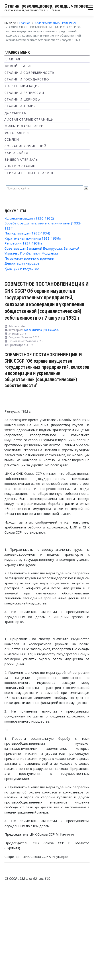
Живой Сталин (19, 66)
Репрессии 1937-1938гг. (24, 243)
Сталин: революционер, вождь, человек (46, 6)
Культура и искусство (22, 268)
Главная (12, 59)
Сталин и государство (27, 79)
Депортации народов (22, 263)
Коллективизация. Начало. (41, 330)
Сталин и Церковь (22, 99)
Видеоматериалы (21, 159)
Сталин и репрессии (24, 93)
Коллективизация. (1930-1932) (29, 218)
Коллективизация (22, 86)
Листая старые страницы (29, 119)
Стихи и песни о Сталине (29, 173)
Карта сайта (16, 153)
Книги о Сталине (21, 166)
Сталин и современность (30, 73)
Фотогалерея (17, 133)
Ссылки (12, 139)
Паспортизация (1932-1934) (27, 233)
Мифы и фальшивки (24, 126)
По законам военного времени (29, 258)
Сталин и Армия (20, 106)
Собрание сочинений (25, 146)
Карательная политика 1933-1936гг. (33, 238)
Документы (16, 113)
